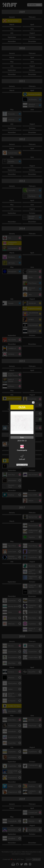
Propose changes (22, 465)
